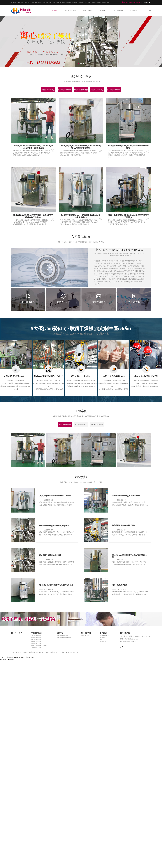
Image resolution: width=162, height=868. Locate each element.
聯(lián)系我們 (118, 10)
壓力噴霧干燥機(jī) (114, 90)
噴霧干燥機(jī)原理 (63, 636)
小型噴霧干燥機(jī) (48, 90)
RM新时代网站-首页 (7, 659)
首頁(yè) (55, 10)
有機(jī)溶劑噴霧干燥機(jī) (39, 645)
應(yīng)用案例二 (81, 425)
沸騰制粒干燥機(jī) (37, 647)
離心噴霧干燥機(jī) (81, 90)
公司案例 (134, 10)
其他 (101, 639)
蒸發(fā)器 (103, 641)
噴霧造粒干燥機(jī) (97, 90)
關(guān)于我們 (70, 10)
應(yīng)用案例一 (65, 425)
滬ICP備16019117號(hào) (70, 652)
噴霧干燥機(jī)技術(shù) (64, 638)
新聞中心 (103, 10)
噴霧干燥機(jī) (88, 10)
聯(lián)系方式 (85, 636)
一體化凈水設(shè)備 (7, 657)
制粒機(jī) (103, 638)
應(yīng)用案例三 (97, 425)
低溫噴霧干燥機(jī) (65, 90)
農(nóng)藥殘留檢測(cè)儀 (24, 657)
